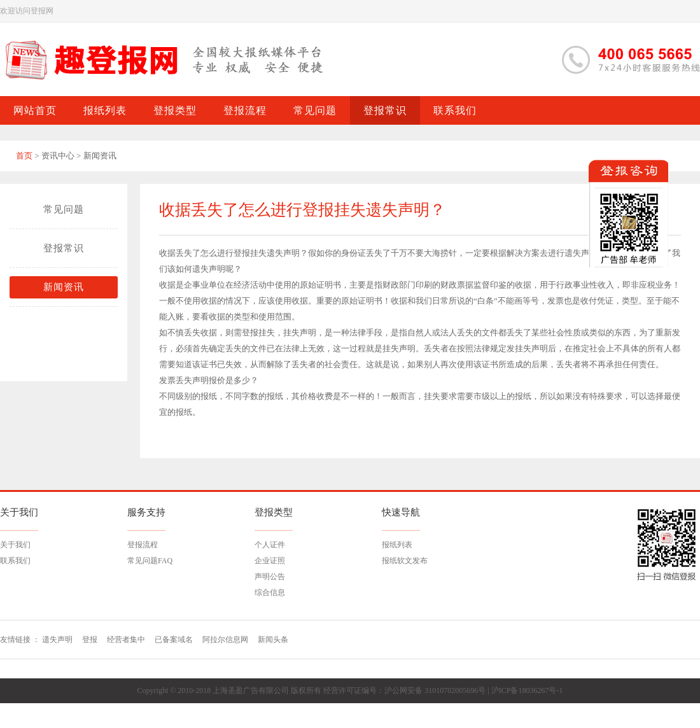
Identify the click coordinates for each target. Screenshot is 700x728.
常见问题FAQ (150, 561)
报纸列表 (397, 545)
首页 (24, 156)
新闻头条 (273, 640)
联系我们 (15, 561)
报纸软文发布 (405, 561)
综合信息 (270, 592)
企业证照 (270, 561)
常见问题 (64, 209)
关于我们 (15, 545)
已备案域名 (174, 640)
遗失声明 (283, 253)
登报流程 (143, 545)
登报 (90, 640)
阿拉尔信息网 (225, 640)
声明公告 (270, 577)
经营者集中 (126, 640)
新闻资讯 (64, 287)
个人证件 (270, 545)
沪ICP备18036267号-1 (527, 690)
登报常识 (64, 248)
